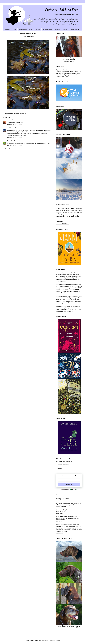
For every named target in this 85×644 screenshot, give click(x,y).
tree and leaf (23, 113)
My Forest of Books (47, 29)
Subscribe (69, 484)
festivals (66, 212)
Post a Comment (10, 149)
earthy (81, 211)
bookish (58, 211)
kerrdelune (10, 128)
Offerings (65, 29)
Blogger (58, 641)
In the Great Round (63, 209)
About (14, 29)
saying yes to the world (65, 214)
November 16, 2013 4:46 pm (14, 137)
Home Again (7, 29)
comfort (63, 210)
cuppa (76, 211)
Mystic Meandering (12, 141)
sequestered (78, 214)
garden (71, 212)
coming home (70, 211)
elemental (16, 113)
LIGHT (73, 208)
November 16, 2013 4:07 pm (14, 125)
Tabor (8, 120)
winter (77, 216)
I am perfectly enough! (75, 29)
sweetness (59, 216)
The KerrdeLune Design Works (64, 462)
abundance (79, 209)
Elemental (57, 29)
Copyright (38, 29)
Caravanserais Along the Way (26, 29)
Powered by (69, 489)
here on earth (78, 212)
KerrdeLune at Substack (62, 464)
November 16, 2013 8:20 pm (14, 145)
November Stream (28, 37)
